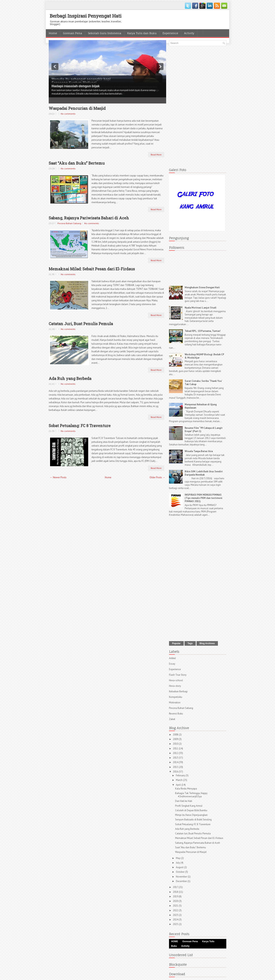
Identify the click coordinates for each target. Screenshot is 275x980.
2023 (176, 915)
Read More (156, 155)
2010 (176, 744)
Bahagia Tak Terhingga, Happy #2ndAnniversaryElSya (191, 795)
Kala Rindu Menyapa (186, 789)
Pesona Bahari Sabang (69, 223)
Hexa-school (176, 680)
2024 (176, 920)
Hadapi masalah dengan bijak (76, 86)
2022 (176, 910)
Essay (172, 664)
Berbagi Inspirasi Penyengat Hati (86, 16)
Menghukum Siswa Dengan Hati (202, 287)
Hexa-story (175, 686)
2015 (176, 767)
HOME (175, 941)
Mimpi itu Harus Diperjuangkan (191, 815)
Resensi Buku (176, 714)
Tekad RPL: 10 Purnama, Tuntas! (203, 331)
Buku (174, 946)
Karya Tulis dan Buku (142, 33)
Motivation (175, 702)
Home (53, 33)
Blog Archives (207, 643)
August (180, 867)
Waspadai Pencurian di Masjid (77, 108)
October (180, 872)
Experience (170, 33)
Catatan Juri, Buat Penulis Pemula (81, 324)
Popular (176, 643)
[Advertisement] (198, 106)
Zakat (172, 719)
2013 (176, 758)
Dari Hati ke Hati (184, 801)
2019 (176, 896)
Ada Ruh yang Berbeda (70, 378)
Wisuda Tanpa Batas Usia (199, 451)
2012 (176, 753)
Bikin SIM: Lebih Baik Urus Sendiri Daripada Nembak (204, 473)
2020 (176, 901)
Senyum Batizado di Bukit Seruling (193, 820)
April (179, 785)
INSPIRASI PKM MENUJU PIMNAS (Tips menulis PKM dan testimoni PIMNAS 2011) (203, 498)
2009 (176, 739)
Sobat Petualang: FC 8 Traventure (80, 426)
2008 (176, 735)
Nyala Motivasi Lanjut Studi (201, 308)
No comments (68, 114)
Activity (189, 33)
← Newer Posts (58, 477)
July (178, 863)
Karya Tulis (208, 941)
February (181, 775)
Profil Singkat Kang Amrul (189, 806)
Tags (190, 643)
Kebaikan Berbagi (178, 691)
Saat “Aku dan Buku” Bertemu (77, 163)
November (182, 877)
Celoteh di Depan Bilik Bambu (191, 810)
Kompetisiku (176, 697)
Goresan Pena (73, 33)
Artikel (172, 658)
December (182, 881)
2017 (176, 887)
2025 (176, 924)
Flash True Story (178, 675)
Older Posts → (157, 477)
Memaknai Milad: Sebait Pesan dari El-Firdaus (92, 269)
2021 (176, 906)
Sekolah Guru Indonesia (105, 33)
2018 (176, 892)
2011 (176, 749)
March (179, 780)
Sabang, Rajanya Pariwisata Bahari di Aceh (89, 218)
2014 (176, 762)
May (178, 858)
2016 (176, 772)
